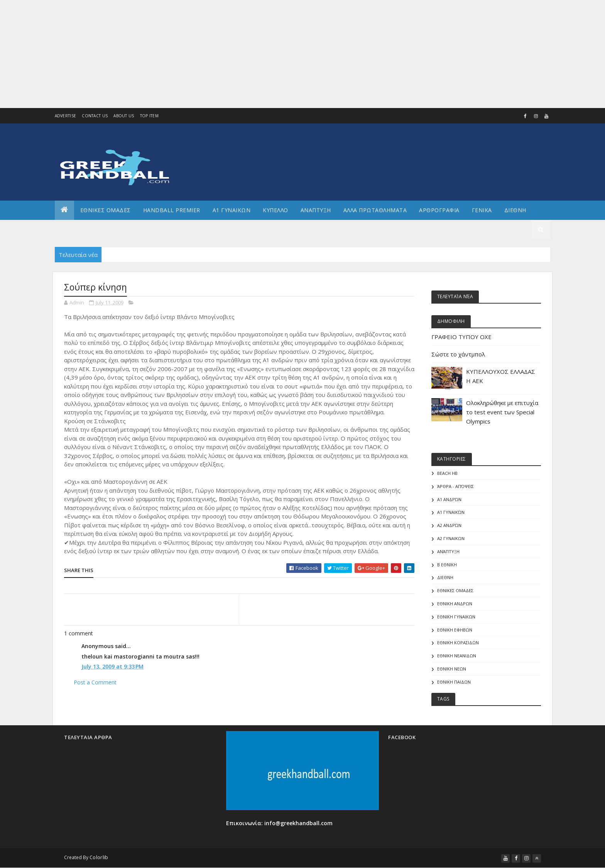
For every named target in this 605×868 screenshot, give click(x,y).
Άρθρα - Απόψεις (455, 486)
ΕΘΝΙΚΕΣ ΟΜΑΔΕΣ (106, 210)
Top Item (149, 116)
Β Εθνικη (447, 565)
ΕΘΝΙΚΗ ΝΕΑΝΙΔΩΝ (457, 656)
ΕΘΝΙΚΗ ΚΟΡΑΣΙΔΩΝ (458, 643)
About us (124, 116)
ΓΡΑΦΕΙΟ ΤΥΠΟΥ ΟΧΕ (461, 337)
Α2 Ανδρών (449, 525)
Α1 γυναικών (451, 512)
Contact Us (95, 116)
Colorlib (99, 857)
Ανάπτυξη (448, 551)
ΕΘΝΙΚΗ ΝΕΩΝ (452, 669)
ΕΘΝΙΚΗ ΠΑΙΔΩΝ (454, 682)
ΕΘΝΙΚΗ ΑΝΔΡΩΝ (455, 604)
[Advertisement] (232, 54)
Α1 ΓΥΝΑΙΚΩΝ (232, 210)
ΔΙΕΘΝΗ (445, 577)
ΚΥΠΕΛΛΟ (275, 210)
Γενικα (482, 210)
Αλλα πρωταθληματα (375, 210)
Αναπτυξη (316, 210)
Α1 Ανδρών (449, 499)
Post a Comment (95, 682)
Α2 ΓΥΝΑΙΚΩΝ (451, 538)
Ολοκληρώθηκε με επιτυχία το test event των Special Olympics (502, 412)
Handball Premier (172, 210)
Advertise (66, 116)
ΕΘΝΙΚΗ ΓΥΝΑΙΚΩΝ (456, 617)
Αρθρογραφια (439, 210)
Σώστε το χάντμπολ (458, 354)
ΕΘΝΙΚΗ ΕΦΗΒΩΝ (455, 630)
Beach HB (447, 473)
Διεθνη (515, 210)
